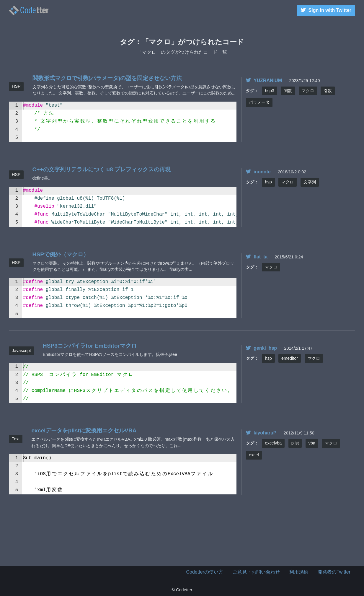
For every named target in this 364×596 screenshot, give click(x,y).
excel (254, 455)
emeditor (290, 358)
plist (295, 443)
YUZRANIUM (264, 80)
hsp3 (269, 91)
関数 (288, 91)
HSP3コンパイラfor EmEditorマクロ (90, 346)
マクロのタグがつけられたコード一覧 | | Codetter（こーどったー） (29, 10)
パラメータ (259, 102)
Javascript (21, 351)
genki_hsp (261, 348)
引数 (328, 91)
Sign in (326, 10)
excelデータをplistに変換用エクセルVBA (84, 430)
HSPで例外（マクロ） (61, 254)
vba (312, 443)
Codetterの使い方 (205, 572)
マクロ (308, 91)
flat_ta (257, 257)
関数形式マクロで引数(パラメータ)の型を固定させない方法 (107, 78)
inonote (258, 172)
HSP (16, 86)
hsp (268, 182)
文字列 (310, 182)
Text (16, 439)
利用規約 (299, 572)
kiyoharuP (261, 433)
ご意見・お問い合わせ (256, 572)
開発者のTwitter (334, 572)
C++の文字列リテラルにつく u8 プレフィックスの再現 (102, 169)
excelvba (273, 443)
